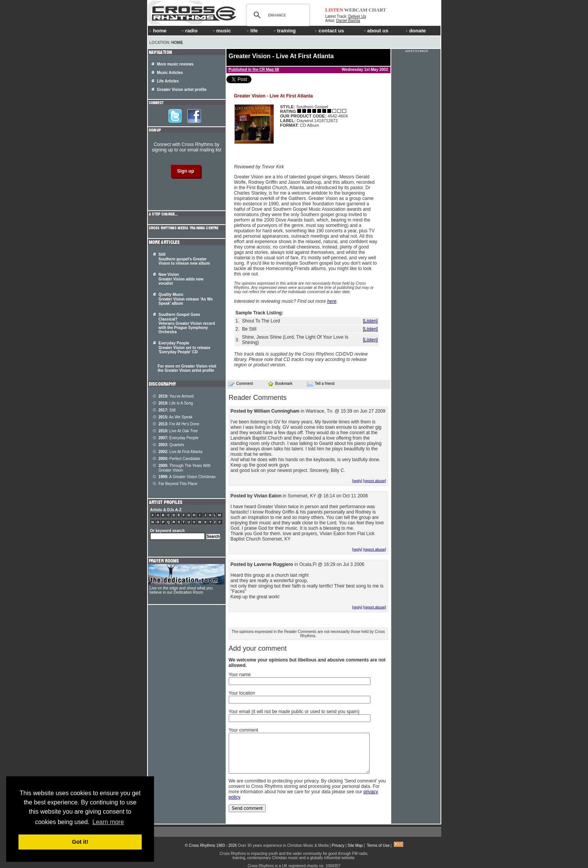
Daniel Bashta (348, 21)
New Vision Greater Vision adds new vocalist (181, 279)
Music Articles (170, 73)
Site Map (355, 845)
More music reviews (175, 64)
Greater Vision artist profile (182, 90)
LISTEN (334, 10)
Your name (240, 675)
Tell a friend (321, 384)
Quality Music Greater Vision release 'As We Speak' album (186, 299)
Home (177, 43)
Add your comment (258, 648)
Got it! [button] (80, 842)
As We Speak (176, 417)
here (332, 301)
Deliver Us (357, 16)
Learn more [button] (108, 822)
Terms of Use (378, 845)
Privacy (338, 845)
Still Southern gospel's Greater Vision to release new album (184, 259)
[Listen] (370, 321)
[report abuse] (374, 481)
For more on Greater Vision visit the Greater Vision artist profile (187, 368)
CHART (377, 10)
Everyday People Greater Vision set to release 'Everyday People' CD (185, 348)
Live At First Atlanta (181, 452)
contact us (329, 31)
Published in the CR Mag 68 (254, 70)
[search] (277, 15)
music (221, 31)
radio (189, 31)
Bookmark (280, 384)
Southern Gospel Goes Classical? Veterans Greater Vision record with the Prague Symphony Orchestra (187, 323)
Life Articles (168, 81)
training (284, 31)
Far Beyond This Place (178, 484)
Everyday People (179, 438)
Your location (242, 693)
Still (167, 410)
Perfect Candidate (179, 459)
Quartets (172, 445)
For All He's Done (179, 424)
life (252, 31)
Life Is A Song (176, 403)
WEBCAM (356, 10)
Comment (241, 384)
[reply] (357, 481)
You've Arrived (176, 396)
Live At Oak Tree (178, 431)
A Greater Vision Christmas (187, 477)
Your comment (244, 730)
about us (376, 31)
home (158, 31)
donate (416, 31)
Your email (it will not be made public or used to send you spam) (294, 712)
